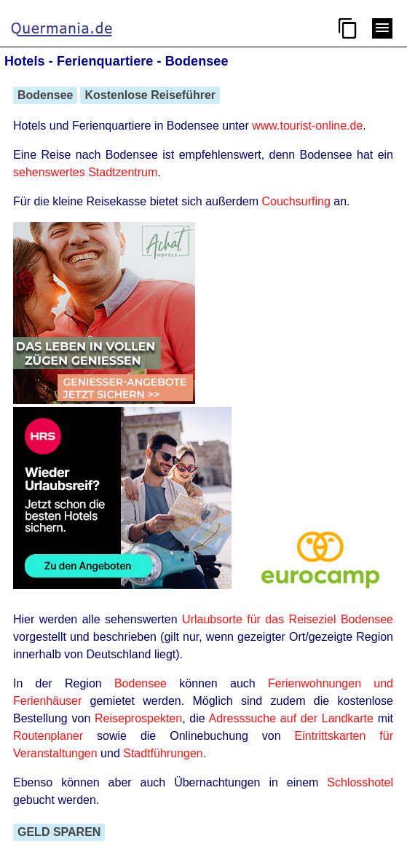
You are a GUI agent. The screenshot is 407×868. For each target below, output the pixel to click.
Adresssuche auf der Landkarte (291, 718)
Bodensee (45, 95)
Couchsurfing (296, 201)
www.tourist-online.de (307, 126)
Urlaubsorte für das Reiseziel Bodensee (288, 619)
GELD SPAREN (59, 832)
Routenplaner (48, 736)
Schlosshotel (360, 782)
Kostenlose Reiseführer (150, 95)
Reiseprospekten (138, 718)
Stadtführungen (163, 753)
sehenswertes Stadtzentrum (85, 172)
